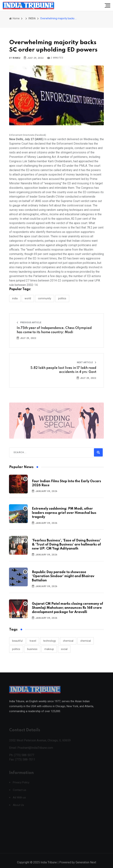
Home (14, 18)
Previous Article (29, 323)
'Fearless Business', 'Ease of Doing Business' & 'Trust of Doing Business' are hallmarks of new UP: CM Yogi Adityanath (66, 545)
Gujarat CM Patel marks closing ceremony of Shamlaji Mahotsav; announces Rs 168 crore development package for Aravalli (68, 608)
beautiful (17, 641)
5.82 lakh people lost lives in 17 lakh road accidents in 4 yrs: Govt (63, 370)
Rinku (16, 58)
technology (50, 641)
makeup (49, 649)
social (64, 649)
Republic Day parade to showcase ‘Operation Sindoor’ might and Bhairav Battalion (63, 576)
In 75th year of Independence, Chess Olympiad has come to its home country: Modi (54, 330)
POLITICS (62, 298)
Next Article (87, 362)
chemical (68, 641)
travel (33, 641)
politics (16, 649)
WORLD (28, 298)
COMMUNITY (45, 298)
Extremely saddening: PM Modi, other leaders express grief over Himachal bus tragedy (64, 513)
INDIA (32, 18)
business (32, 649)
